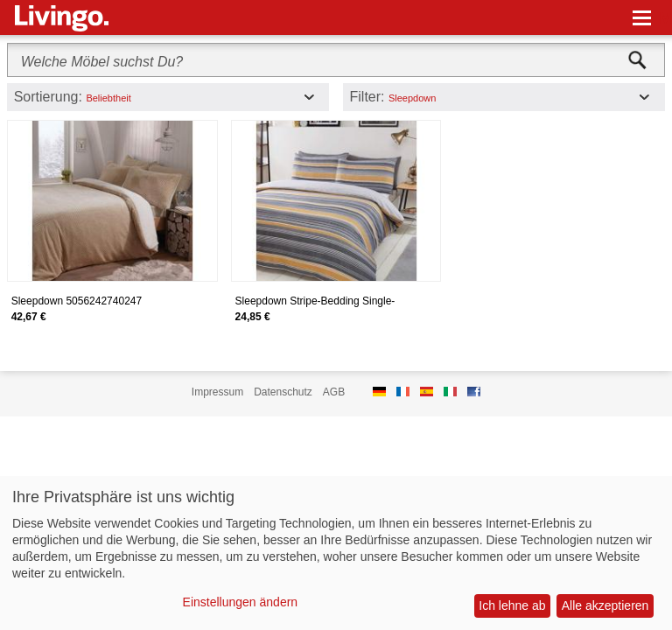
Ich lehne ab (512, 605)
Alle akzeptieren (605, 605)
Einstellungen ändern (241, 602)
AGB (334, 392)
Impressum (217, 392)
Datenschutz (283, 392)
